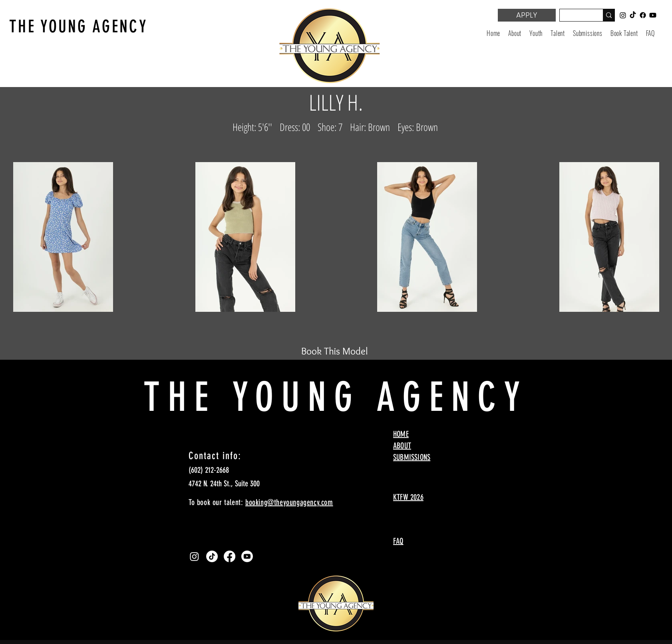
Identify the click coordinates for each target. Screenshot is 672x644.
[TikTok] (212, 556)
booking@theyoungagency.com (289, 502)
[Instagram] (194, 556)
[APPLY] (527, 15)
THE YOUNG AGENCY (79, 27)
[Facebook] (230, 556)
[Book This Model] (334, 351)
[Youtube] (247, 556)
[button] (536, 33)
